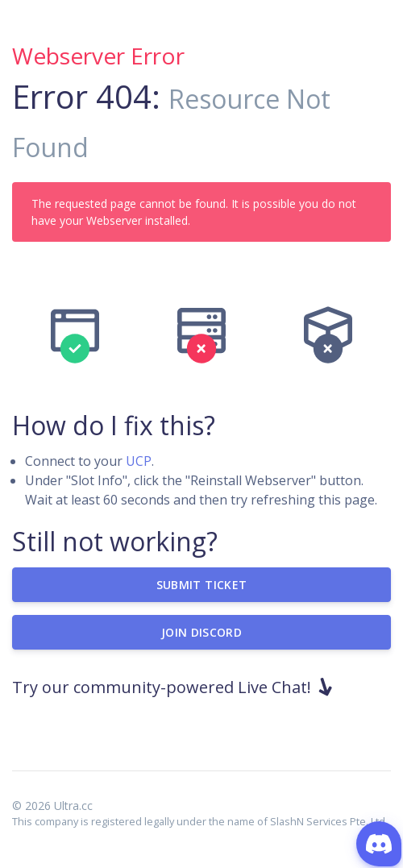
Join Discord (201, 632)
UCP (139, 461)
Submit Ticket (202, 585)
